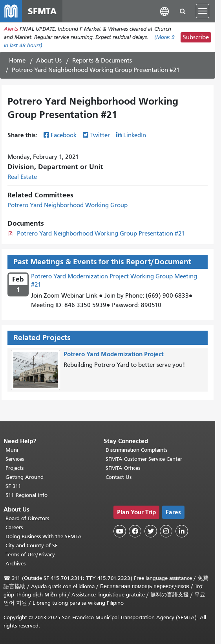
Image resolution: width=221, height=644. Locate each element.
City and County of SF (32, 546)
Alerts (11, 29)
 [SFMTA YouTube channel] (120, 531)
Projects (15, 468)
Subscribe (196, 37)
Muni (12, 450)
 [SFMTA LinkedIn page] (182, 531)
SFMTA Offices (123, 468)
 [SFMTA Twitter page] (151, 531)
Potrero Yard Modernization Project (114, 354)
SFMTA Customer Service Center (144, 459)
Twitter (100, 135)
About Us (49, 61)
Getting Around (25, 477)
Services (15, 459)
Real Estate (22, 177)
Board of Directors (27, 518)
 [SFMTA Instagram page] (166, 531)
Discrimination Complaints (136, 450)
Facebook (64, 135)
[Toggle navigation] (203, 11)
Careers (14, 527)
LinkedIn (135, 135)
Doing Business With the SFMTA (44, 536)
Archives (16, 564)
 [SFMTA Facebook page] (135, 531)
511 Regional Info (26, 495)
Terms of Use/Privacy (30, 555)
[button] (164, 11)
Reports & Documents (102, 61)
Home (17, 61)
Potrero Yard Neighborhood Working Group (68, 205)
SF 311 (13, 486)
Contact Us (119, 477)
